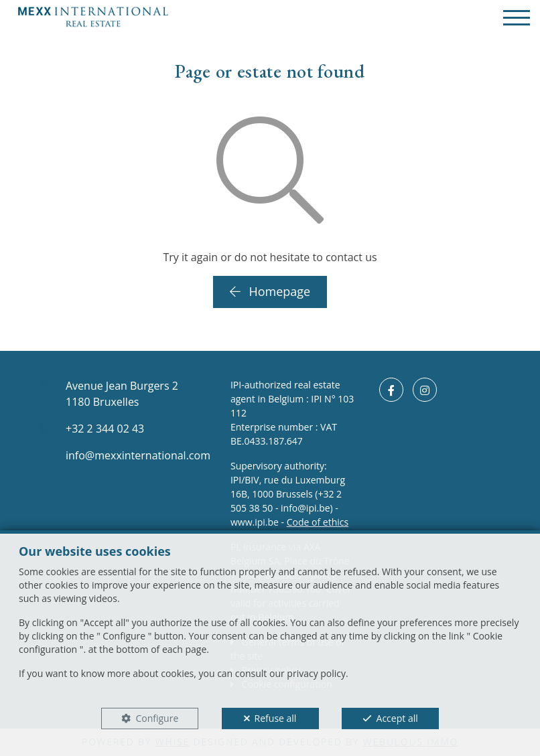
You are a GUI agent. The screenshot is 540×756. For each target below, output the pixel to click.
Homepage (270, 291)
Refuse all (276, 718)
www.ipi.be (255, 522)
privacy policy (316, 673)
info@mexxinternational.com (138, 455)
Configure (157, 718)
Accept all (397, 718)
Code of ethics (318, 522)
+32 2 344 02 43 (105, 429)
